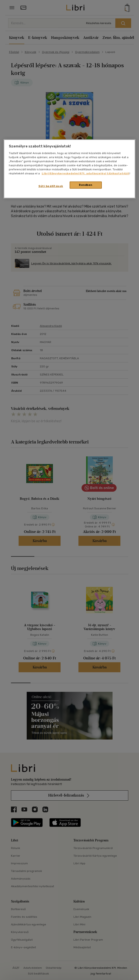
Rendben (86, 185)
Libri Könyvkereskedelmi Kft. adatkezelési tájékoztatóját (86, 173)
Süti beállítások (51, 186)
